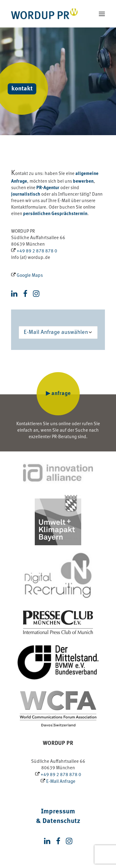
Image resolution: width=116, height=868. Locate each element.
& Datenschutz (58, 821)
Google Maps (27, 276)
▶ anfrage (58, 394)
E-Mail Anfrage (58, 782)
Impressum (58, 812)
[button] (102, 14)
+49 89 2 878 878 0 (34, 251)
